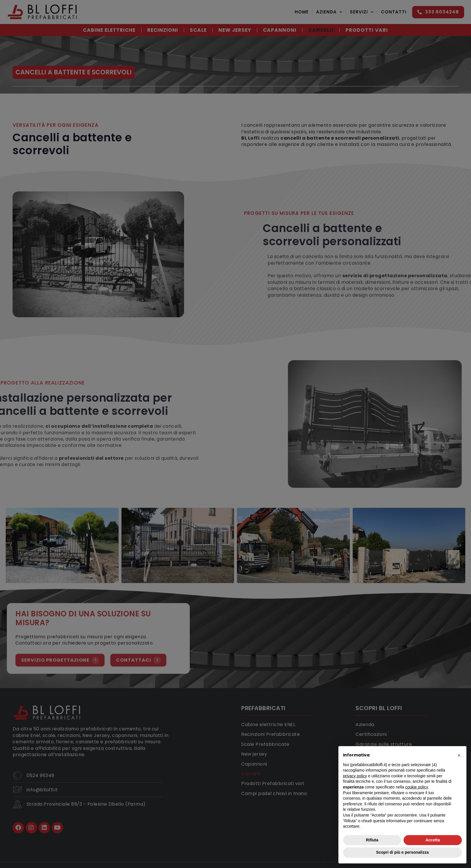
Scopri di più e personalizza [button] (402, 852)
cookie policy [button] (417, 787)
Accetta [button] (433, 840)
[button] (459, 755)
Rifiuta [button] (372, 840)
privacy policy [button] (355, 776)
